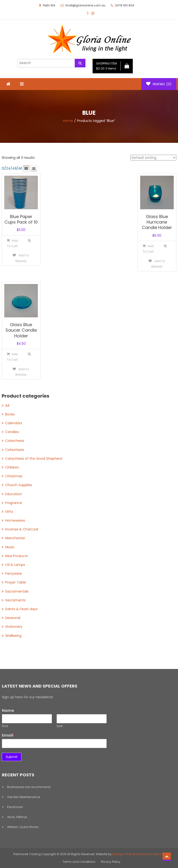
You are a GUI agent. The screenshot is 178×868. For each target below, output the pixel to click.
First (5, 726)
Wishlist (159, 84)
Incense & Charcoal (22, 529)
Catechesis (15, 441)
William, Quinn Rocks (23, 827)
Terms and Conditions (79, 862)
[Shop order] (153, 158)
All (20, 168)
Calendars (14, 423)
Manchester (15, 538)
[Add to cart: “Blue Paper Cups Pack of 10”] (12, 243)
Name (9, 711)
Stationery (14, 627)
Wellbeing (13, 636)
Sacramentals (17, 591)
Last (60, 726)
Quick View (30, 241)
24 (8, 168)
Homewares (15, 520)
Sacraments (15, 600)
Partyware (14, 574)
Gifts (9, 512)
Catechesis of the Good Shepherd (34, 459)
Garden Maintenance (24, 797)
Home (68, 121)
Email (9, 736)
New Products (17, 556)
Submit (12, 757)
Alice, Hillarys (17, 817)
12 (3, 168)
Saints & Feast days (21, 609)
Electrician (15, 807)
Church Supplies (19, 485)
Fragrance (14, 503)
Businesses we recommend (29, 787)
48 (14, 168)
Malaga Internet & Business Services (139, 854)
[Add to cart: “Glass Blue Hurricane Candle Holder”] (148, 249)
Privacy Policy (111, 862)
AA (7, 405)
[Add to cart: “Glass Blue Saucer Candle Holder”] (12, 357)
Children (12, 467)
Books (10, 414)
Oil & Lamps (15, 565)
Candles (12, 432)
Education (14, 494)
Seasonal (13, 618)
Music (10, 547)
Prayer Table (16, 582)
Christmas (14, 476)
